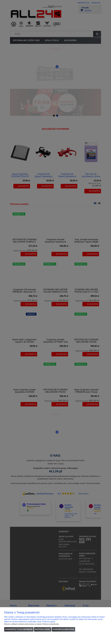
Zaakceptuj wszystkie (63, 629)
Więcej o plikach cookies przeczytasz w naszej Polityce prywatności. (32, 624)
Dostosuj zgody (43, 629)
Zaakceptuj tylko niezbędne (19, 629)
